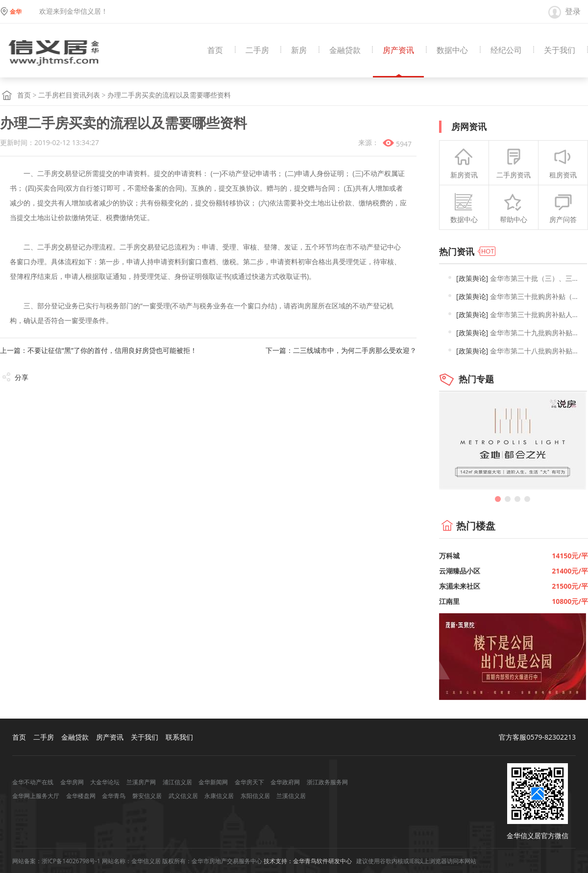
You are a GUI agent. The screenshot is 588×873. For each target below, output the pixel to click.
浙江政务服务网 (327, 782)
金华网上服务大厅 (36, 796)
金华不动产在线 (33, 782)
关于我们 (560, 50)
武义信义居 (183, 796)
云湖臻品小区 (460, 571)
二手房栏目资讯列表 (69, 95)
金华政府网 (285, 782)
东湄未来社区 (460, 586)
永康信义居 (219, 796)
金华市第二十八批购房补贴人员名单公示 (519, 351)
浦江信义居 (177, 782)
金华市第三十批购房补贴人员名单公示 (519, 314)
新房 (299, 50)
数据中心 (452, 50)
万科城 (449, 556)
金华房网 (72, 782)
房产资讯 (398, 50)
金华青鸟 (114, 796)
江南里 (449, 601)
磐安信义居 (147, 796)
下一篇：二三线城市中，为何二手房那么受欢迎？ (341, 350)
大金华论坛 (105, 782)
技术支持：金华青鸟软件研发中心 (308, 861)
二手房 (257, 50)
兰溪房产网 (141, 782)
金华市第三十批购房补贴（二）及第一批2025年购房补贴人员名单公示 (519, 296)
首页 (215, 50)
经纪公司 (506, 50)
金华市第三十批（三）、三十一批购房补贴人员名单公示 (519, 278)
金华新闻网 (213, 782)
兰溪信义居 (291, 796)
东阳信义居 (255, 796)
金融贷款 (345, 50)
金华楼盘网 (81, 796)
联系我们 (179, 737)
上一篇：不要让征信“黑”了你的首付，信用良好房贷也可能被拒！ (98, 350)
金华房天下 (249, 782)
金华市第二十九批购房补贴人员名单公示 (519, 333)
